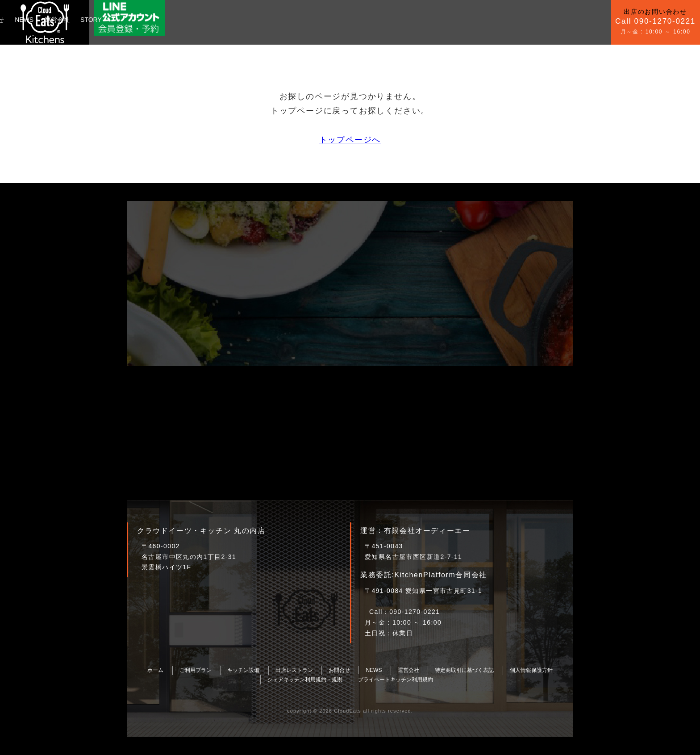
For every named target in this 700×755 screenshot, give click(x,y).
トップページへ (350, 140)
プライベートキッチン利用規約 (396, 680)
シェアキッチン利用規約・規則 (305, 680)
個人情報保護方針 (531, 670)
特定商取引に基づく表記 (464, 670)
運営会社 (284, 20)
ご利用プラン (128, 20)
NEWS (252, 20)
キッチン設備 (177, 20)
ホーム (155, 670)
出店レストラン (294, 670)
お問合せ (219, 20)
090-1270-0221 (415, 612)
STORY (318, 20)
